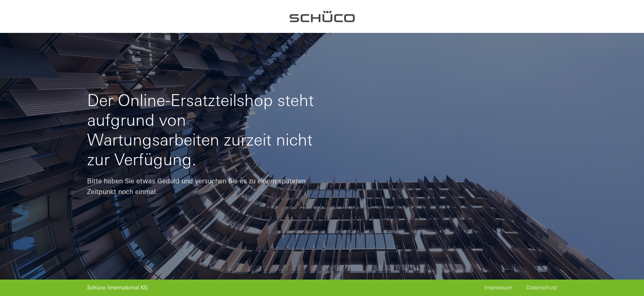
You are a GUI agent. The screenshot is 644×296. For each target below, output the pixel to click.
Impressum (498, 288)
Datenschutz (542, 288)
